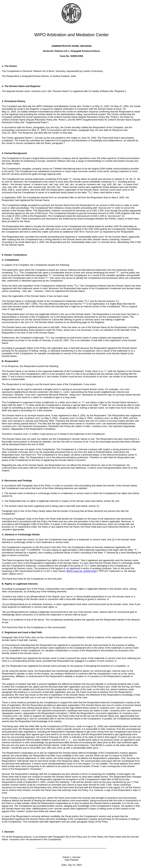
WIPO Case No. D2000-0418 (81, 571)
